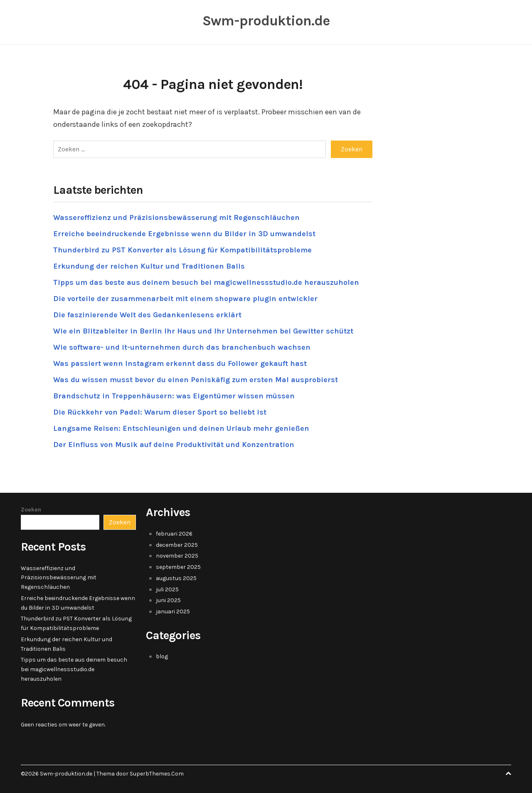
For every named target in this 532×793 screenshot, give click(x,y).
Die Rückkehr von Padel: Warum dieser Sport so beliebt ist (160, 412)
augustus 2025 (176, 578)
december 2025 (177, 545)
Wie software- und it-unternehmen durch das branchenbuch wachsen (182, 347)
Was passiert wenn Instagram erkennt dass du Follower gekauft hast (180, 363)
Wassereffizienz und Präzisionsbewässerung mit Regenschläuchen (176, 217)
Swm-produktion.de (266, 21)
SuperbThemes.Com (157, 774)
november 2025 (177, 556)
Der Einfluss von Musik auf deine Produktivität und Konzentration (174, 445)
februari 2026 (174, 534)
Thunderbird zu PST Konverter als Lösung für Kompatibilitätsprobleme (182, 250)
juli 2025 (167, 589)
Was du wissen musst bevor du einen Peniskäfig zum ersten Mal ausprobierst (196, 380)
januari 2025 (173, 611)
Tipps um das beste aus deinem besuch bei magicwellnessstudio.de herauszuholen (206, 282)
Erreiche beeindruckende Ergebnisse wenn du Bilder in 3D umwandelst (184, 234)
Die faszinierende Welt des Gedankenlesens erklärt (147, 315)
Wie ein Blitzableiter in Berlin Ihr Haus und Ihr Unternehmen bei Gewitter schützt (203, 331)
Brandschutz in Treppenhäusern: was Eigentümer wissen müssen (174, 396)
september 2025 (178, 567)
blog (162, 656)
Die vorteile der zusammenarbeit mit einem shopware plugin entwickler (185, 299)
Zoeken (31, 510)
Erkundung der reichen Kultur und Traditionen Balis (149, 266)
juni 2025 (168, 600)
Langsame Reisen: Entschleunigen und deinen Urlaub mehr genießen (181, 428)
